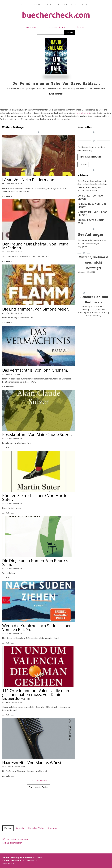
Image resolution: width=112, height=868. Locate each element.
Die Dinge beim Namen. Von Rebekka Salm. (36, 563)
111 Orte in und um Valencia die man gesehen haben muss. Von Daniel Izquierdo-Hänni (36, 694)
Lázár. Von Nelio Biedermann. (29, 180)
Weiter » (43, 781)
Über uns (81, 27)
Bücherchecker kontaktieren (15, 839)
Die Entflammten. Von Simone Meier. (36, 309)
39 (38, 781)
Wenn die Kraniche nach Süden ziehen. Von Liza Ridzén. (37, 628)
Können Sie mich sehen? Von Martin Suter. (35, 497)
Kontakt (83, 165)
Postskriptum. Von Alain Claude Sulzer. (37, 434)
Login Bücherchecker (12, 843)
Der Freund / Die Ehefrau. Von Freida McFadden (35, 246)
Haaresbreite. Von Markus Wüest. (32, 763)
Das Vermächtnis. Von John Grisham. (35, 370)
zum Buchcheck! (56, 94)
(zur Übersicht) (84, 113)
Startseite (31, 27)
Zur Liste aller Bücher (39, 787)
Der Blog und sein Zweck (91, 157)
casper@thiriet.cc (45, 860)
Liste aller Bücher (56, 27)
